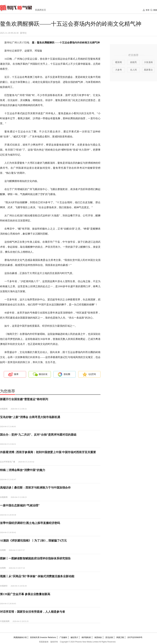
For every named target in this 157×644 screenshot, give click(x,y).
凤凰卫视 (120, 637)
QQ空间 (92, 374)
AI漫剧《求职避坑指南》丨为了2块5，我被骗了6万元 (33, 541)
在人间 (133, 70)
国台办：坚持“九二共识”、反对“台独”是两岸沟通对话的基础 (38, 435)
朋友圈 (67, 374)
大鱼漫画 (148, 62)
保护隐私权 (86, 637)
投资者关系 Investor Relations (43, 637)
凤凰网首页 (41, 10)
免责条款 (98, 637)
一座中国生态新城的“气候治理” (20, 505)
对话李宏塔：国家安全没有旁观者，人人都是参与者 (32, 612)
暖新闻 (119, 62)
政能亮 (133, 62)
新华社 (23, 33)
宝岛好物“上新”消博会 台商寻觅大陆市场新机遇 (30, 417)
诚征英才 (74, 637)
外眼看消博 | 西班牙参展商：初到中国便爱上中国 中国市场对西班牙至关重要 (48, 452)
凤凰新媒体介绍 (20, 637)
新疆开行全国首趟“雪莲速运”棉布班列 (24, 399)
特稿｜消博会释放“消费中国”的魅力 (23, 470)
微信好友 (43, 374)
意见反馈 (109, 637)
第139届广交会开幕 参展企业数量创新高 (25, 594)
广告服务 (63, 637)
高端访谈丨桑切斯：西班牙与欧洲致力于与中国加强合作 (35, 488)
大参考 (119, 70)
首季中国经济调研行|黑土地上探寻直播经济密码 (30, 523)
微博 (16, 374)
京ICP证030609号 (135, 637)
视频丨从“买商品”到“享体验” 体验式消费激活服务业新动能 (37, 576)
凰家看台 (148, 70)
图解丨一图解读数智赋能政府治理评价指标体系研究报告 (35, 558)
